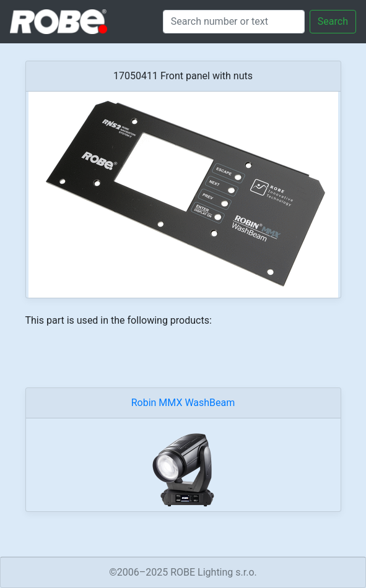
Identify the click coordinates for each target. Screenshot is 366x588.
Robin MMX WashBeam (183, 403)
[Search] (234, 22)
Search (333, 21)
